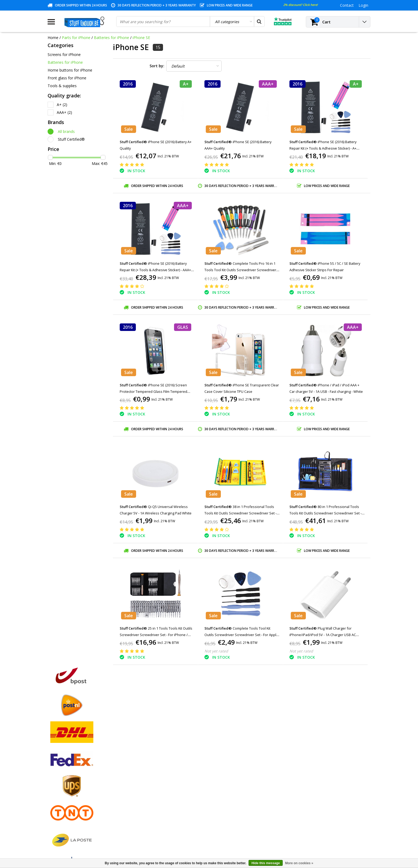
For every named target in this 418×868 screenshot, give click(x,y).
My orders (138, 768)
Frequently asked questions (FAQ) (77, 823)
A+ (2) (62, 105)
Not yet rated (216, 651)
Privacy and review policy (69, 793)
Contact (54, 774)
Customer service (63, 786)
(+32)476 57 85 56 (326, 839)
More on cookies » (299, 863)
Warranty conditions (65, 780)
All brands (66, 131)
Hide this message (266, 863)
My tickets (138, 774)
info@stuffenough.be (311, 830)
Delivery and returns (65, 811)
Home (53, 38)
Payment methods (64, 768)
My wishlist (139, 780)
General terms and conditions (73, 762)
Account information (65, 805)
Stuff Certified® (71, 139)
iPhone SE (141, 38)
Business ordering (63, 817)
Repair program (61, 799)
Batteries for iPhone (111, 38)
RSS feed (55, 830)
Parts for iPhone (76, 38)
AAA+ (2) (64, 112)
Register (137, 762)
